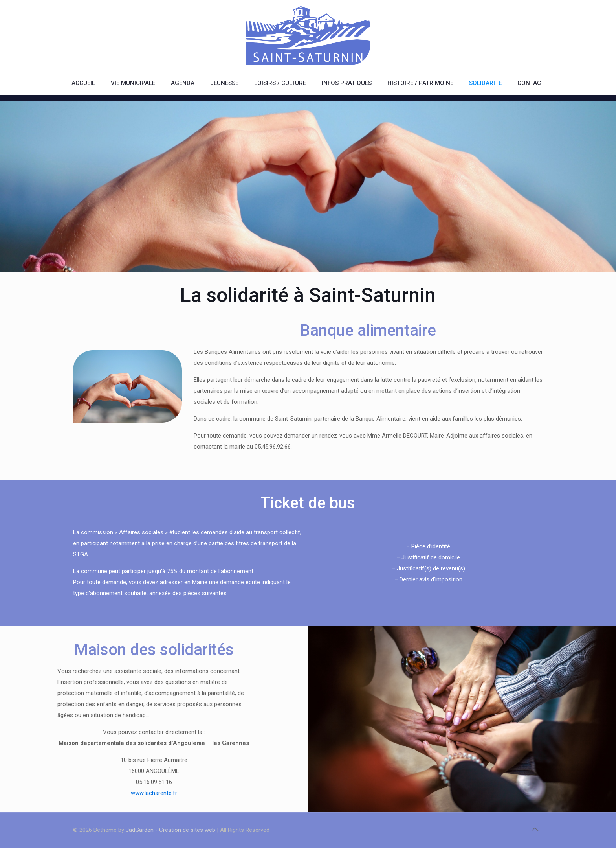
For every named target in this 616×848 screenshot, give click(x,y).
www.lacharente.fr (154, 793)
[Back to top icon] (535, 829)
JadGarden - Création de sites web (170, 830)
